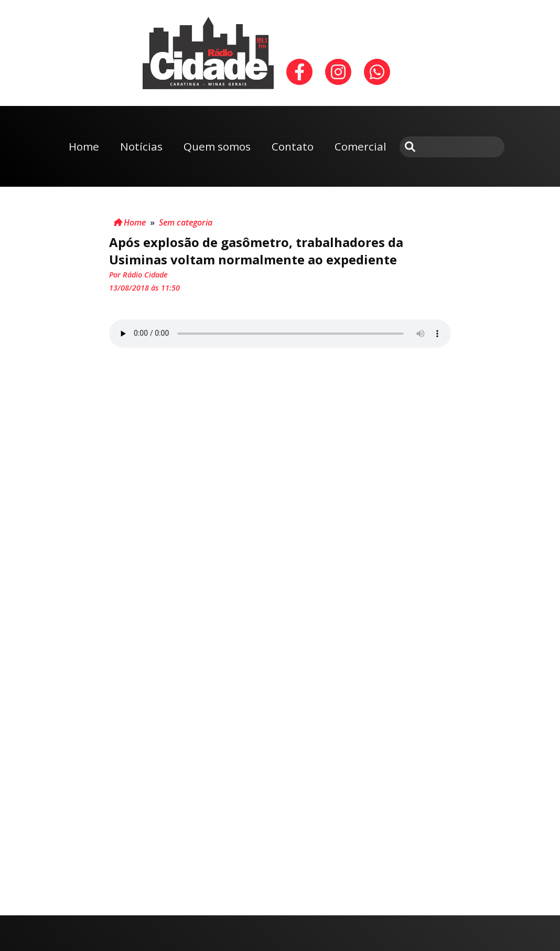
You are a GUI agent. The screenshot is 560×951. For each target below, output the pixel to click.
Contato (293, 146)
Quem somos (217, 146)
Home (84, 146)
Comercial (360, 146)
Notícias (141, 146)
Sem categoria (186, 222)
